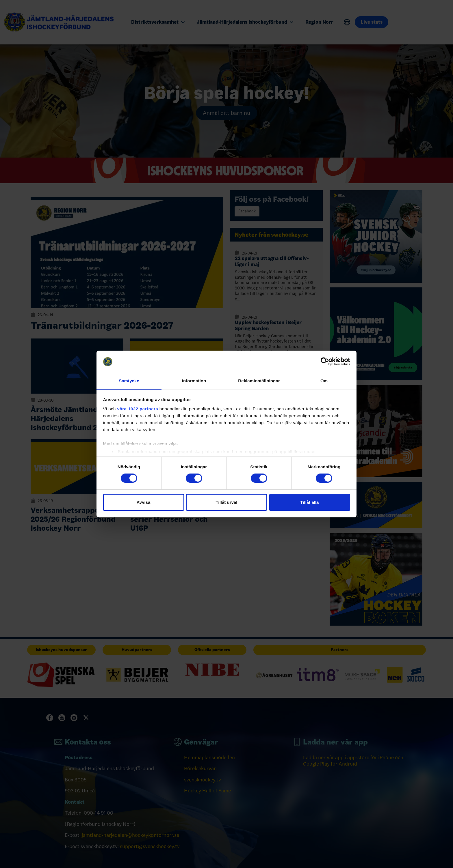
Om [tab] (324, 381)
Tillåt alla (310, 502)
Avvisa (144, 502)
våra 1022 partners (138, 409)
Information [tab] (194, 381)
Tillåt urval (227, 502)
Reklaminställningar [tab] (259, 381)
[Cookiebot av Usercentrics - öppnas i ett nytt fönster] (325, 362)
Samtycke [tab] (129, 381)
